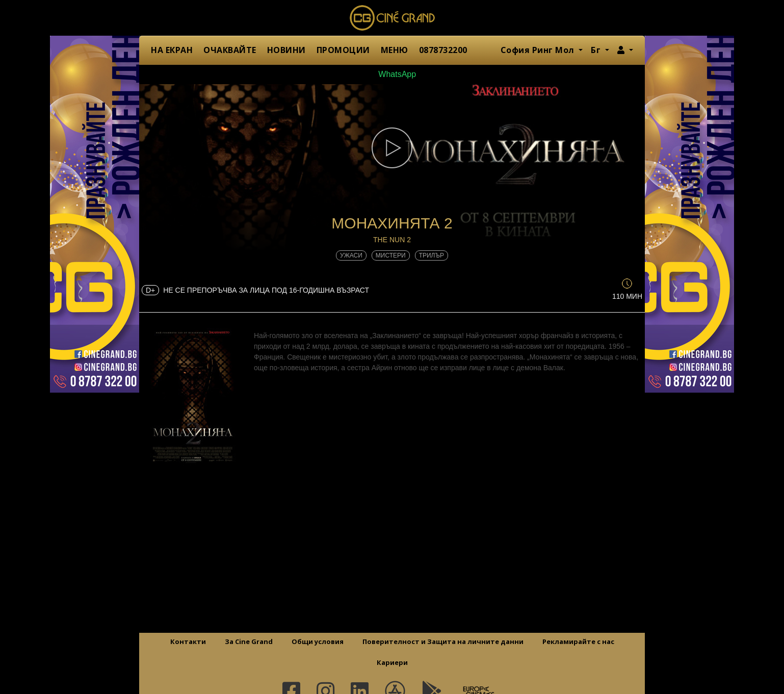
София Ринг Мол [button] (539, 50)
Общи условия (318, 641)
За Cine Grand (249, 641)
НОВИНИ (286, 50)
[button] (625, 50)
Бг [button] (597, 50)
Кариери (392, 662)
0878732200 (443, 50)
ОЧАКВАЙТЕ (230, 50)
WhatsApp (392, 74)
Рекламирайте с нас (578, 641)
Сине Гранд (392, 18)
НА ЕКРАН (172, 50)
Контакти (188, 641)
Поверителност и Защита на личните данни (443, 641)
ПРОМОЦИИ (343, 50)
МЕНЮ (395, 50)
